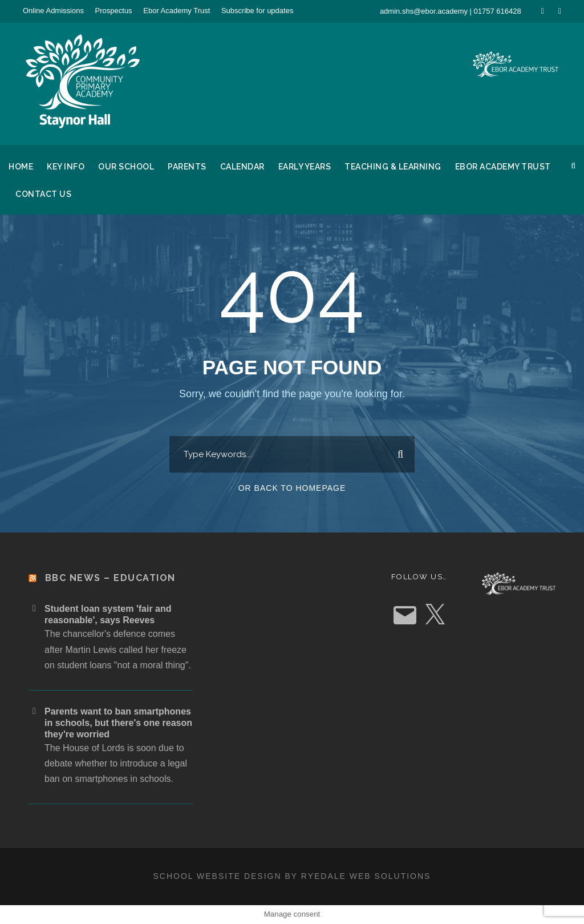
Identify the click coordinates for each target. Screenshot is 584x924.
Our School (126, 167)
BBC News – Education (110, 578)
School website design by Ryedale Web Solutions (292, 876)
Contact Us (43, 194)
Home (21, 167)
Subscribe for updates (257, 11)
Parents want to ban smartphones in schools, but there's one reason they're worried (118, 723)
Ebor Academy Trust (177, 11)
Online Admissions (53, 11)
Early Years (305, 167)
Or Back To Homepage (292, 488)
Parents (187, 167)
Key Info (66, 167)
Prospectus (114, 11)
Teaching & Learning (393, 167)
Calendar (242, 167)
